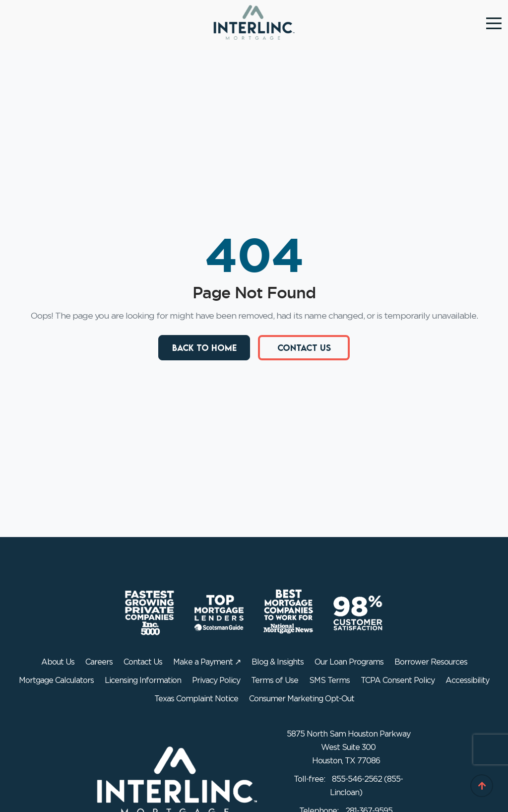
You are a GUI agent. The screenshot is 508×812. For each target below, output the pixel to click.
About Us (58, 662)
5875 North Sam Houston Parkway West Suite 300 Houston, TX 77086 (349, 747)
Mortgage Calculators (56, 680)
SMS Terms (329, 680)
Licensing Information (143, 680)
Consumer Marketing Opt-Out (302, 699)
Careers (99, 662)
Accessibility (467, 680)
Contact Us (304, 348)
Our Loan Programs (349, 662)
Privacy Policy (216, 680)
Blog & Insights (278, 662)
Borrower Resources (431, 662)
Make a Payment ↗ (207, 662)
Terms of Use (275, 680)
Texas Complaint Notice (196, 699)
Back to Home (204, 348)
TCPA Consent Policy (398, 680)
